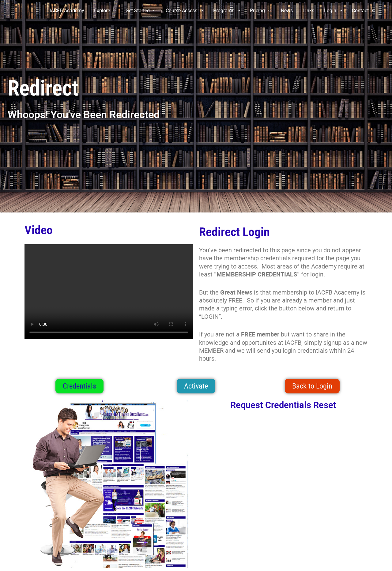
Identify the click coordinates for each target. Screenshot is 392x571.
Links (308, 11)
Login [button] (333, 11)
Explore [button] (105, 11)
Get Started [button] (141, 11)
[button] (113, 11)
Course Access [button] (185, 11)
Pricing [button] (260, 11)
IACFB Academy (67, 11)
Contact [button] (363, 11)
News (287, 11)
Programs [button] (227, 11)
